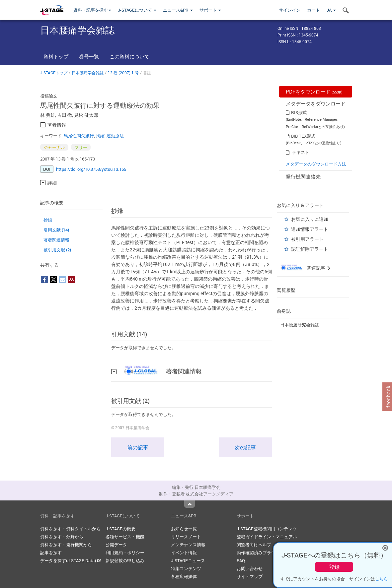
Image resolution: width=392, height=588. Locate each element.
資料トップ (56, 56)
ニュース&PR (178, 10)
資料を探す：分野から (62, 537)
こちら (382, 579)
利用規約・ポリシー (125, 553)
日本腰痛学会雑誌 (88, 73)
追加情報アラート (310, 229)
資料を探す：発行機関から (66, 545)
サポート (210, 10)
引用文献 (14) (56, 230)
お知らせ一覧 (184, 529)
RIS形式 (299, 112)
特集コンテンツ (186, 568)
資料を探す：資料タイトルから (70, 529)
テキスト (301, 152)
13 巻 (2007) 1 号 (123, 73)
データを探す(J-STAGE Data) (71, 560)
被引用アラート (307, 239)
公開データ (116, 545)
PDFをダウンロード (314, 92)
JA (331, 10)
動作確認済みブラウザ (258, 553)
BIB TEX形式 (303, 136)
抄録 (48, 220)
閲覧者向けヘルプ (254, 545)
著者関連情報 (56, 240)
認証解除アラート (310, 249)
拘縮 (100, 136)
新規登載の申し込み (125, 560)
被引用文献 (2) (57, 250)
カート (314, 10)
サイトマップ (250, 576)
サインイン (290, 10)
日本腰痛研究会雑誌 (300, 325)
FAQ (241, 560)
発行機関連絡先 (303, 176)
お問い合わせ (250, 568)
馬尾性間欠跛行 (79, 136)
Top (190, 504)
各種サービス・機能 (125, 537)
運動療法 (115, 136)
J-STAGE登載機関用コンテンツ (267, 529)
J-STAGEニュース (188, 560)
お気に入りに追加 (310, 219)
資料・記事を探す (92, 10)
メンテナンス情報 (188, 545)
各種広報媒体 (184, 576)
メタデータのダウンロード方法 (316, 164)
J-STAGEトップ (54, 73)
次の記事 (245, 447)
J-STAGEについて (137, 10)
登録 (334, 567)
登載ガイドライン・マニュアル (267, 537)
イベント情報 (184, 553)
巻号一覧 (89, 56)
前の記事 (138, 447)
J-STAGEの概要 (120, 529)
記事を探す (51, 553)
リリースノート (186, 537)
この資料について (129, 56)
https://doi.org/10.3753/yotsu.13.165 (91, 169)
